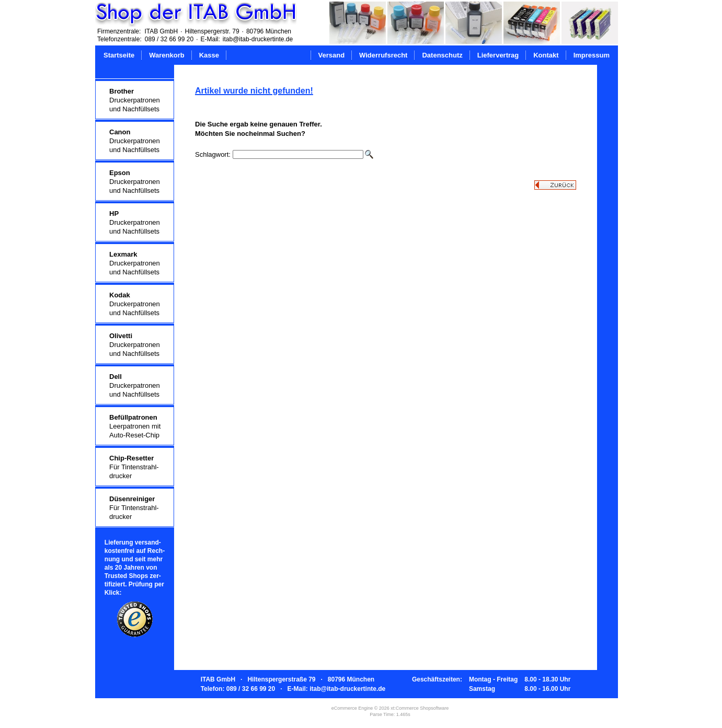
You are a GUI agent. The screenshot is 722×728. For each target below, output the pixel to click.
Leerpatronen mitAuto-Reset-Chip (135, 426)
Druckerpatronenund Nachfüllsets (135, 100)
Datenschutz (442, 55)
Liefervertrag (498, 55)
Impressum (592, 55)
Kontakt (546, 55)
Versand (332, 55)
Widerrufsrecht (383, 55)
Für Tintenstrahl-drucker (134, 467)
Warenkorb (167, 55)
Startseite (119, 55)
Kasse (209, 55)
